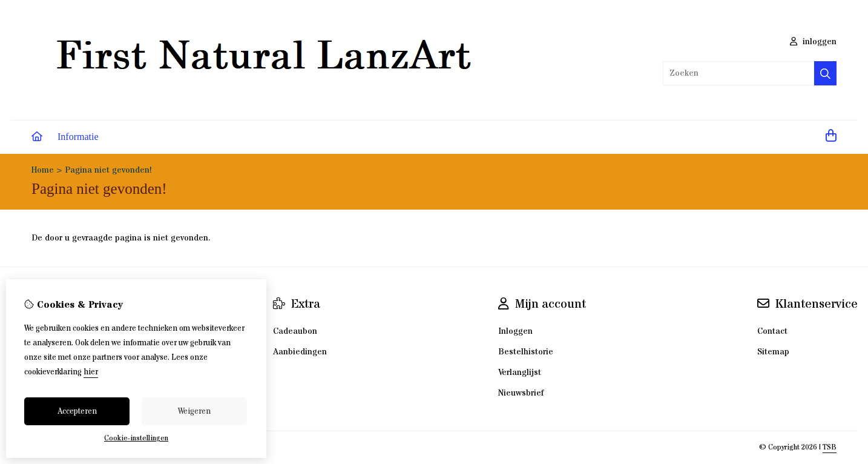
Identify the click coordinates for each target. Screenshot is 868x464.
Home (43, 170)
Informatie (78, 137)
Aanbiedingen (300, 352)
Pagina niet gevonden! (108, 170)
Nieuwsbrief (521, 393)
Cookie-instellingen (136, 438)
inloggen (813, 42)
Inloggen (515, 331)
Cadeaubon (295, 331)
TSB (830, 447)
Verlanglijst (520, 373)
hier (91, 372)
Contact (772, 331)
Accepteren (77, 411)
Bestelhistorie (526, 352)
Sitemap (773, 352)
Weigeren (194, 411)
